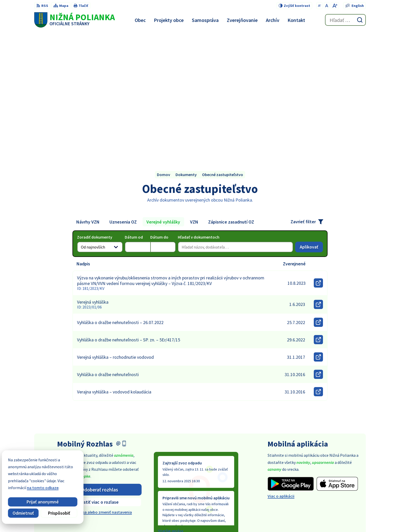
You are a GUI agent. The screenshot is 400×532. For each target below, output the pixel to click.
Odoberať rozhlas (99, 362)
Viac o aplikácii (281, 369)
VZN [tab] (194, 95)
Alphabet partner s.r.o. (215, 518)
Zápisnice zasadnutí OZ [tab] (231, 95)
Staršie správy (171, 404)
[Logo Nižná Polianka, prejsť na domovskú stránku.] (74, 20)
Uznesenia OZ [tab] (123, 95)
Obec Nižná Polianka (286, 518)
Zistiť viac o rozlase (99, 375)
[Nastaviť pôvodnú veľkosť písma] (327, 6)
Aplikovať (311, 121)
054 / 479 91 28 (326, 484)
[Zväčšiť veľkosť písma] (335, 6)
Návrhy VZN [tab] (88, 95)
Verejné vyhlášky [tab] (163, 95)
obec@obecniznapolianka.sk (340, 490)
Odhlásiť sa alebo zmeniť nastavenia (99, 385)
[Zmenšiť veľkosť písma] (320, 6)
